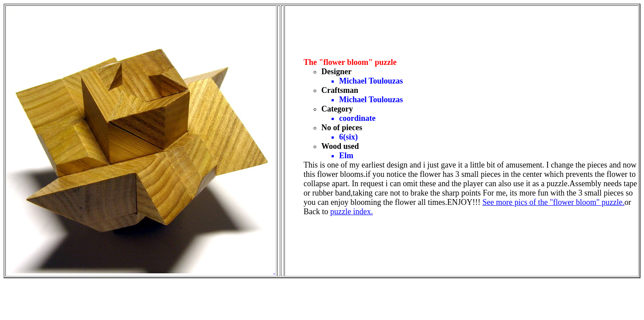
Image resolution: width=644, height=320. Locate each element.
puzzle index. (352, 212)
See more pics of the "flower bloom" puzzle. (553, 202)
